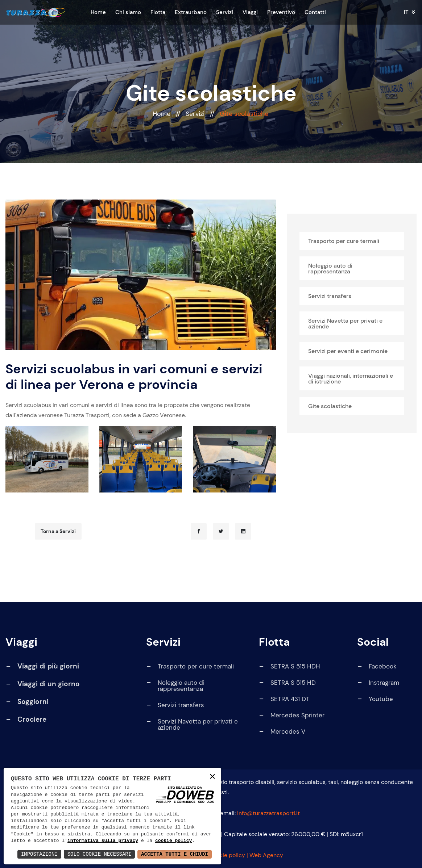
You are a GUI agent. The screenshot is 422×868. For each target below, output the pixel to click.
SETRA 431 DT (284, 699)
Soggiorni (33, 702)
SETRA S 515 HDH (289, 666)
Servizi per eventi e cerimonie (348, 351)
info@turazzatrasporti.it (268, 813)
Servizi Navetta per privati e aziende (345, 324)
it (406, 12)
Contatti (315, 12)
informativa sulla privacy (103, 841)
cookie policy (173, 841)
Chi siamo (128, 12)
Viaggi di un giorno (49, 684)
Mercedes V (282, 732)
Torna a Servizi (58, 531)
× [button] (212, 777)
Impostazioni (39, 854)
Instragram (378, 683)
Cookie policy (227, 855)
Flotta (158, 12)
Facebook (377, 666)
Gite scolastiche (330, 406)
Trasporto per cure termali (344, 241)
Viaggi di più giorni (48, 666)
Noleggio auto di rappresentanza (330, 269)
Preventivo (281, 12)
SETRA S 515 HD (287, 683)
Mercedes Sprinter (291, 715)
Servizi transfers (330, 296)
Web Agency (266, 855)
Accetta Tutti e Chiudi (175, 854)
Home (98, 12)
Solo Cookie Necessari (99, 854)
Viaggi (250, 12)
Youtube (375, 699)
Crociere (32, 719)
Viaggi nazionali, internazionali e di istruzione (351, 379)
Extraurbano (191, 12)
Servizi (225, 12)
